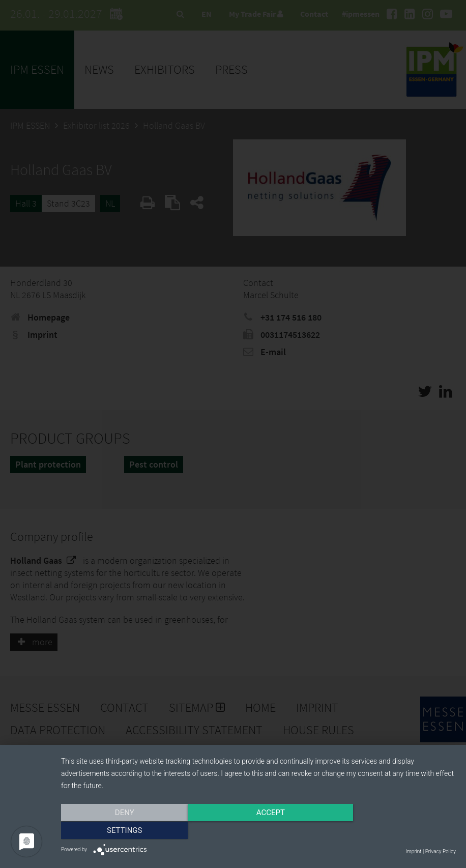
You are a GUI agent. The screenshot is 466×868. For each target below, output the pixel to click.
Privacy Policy (441, 851)
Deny (120, 831)
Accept (258, 831)
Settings (397, 831)
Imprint (413, 851)
